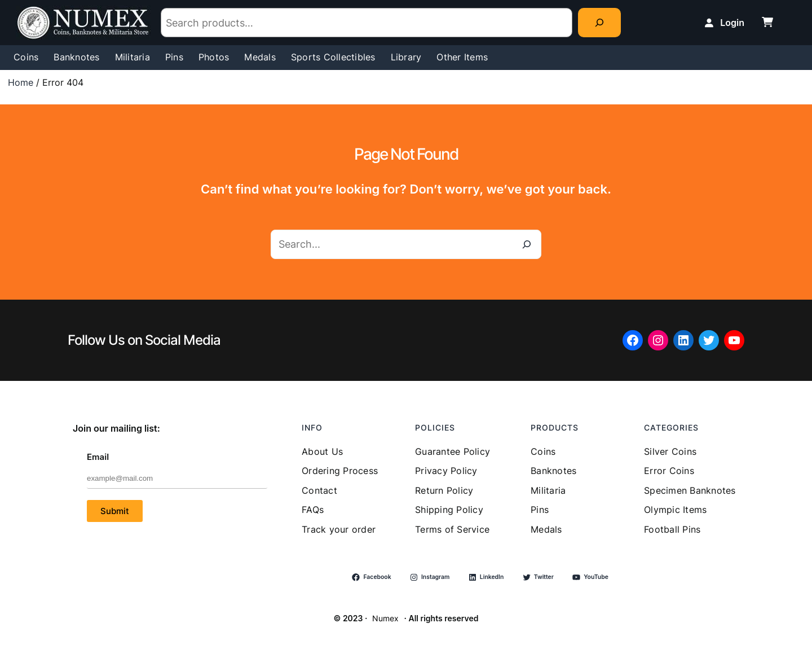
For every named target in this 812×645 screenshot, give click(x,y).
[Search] (599, 23)
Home (21, 82)
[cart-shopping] (767, 22)
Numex (385, 618)
